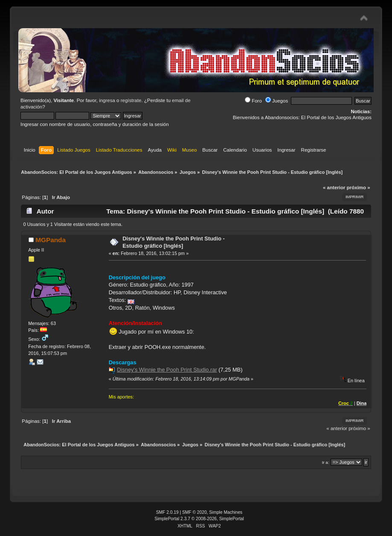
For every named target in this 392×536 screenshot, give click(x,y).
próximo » (359, 187)
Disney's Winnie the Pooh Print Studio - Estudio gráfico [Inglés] (174, 242)
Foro (253, 101)
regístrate (131, 100)
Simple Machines (226, 512)
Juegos (277, 101)
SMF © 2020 (195, 512)
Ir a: (326, 462)
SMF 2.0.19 (167, 512)
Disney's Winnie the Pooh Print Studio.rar (167, 370)
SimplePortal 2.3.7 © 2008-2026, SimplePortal (199, 519)
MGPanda (51, 240)
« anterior (334, 187)
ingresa (107, 100)
